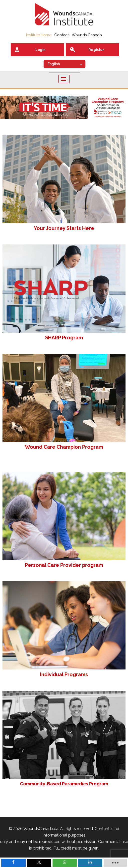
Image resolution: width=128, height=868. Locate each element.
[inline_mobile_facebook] (13, 863)
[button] (64, 107)
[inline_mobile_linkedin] (90, 863)
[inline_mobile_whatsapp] (65, 863)
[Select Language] (64, 64)
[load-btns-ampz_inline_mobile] (115, 863)
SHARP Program (64, 338)
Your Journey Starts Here (64, 228)
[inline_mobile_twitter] (39, 863)
